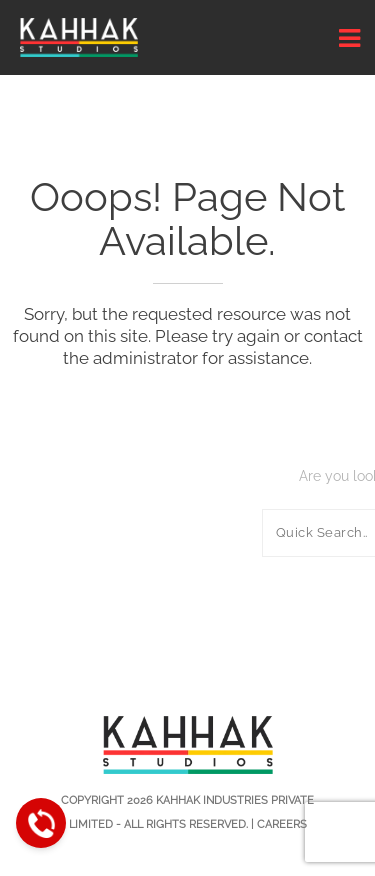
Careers (282, 824)
